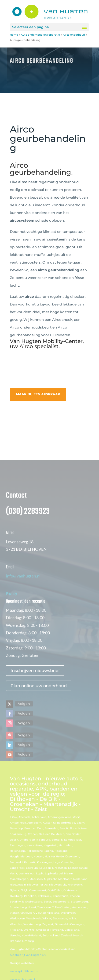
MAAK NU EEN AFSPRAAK (38, 394)
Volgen (24, 717)
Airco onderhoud (74, 35)
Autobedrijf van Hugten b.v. (28, 968)
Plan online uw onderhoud (39, 699)
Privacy (11, 607)
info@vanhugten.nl (23, 589)
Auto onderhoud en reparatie (40, 35)
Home (14, 35)
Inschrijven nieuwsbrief (35, 683)
